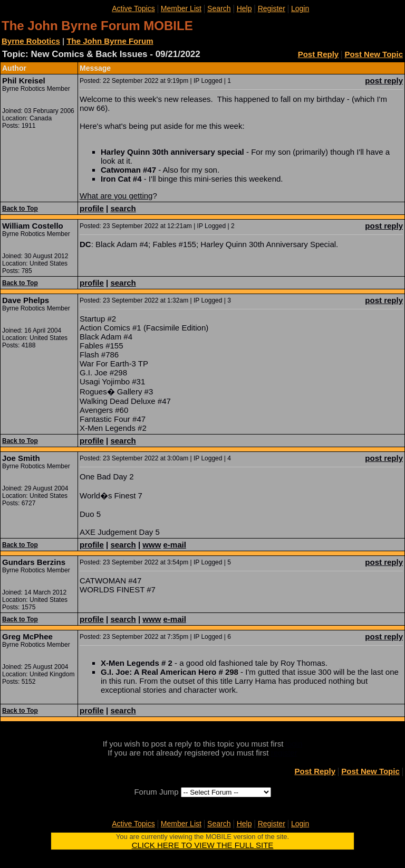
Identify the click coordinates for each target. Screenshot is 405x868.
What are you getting (116, 196)
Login (300, 8)
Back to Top (20, 209)
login (294, 744)
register (284, 753)
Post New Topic (374, 54)
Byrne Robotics (31, 41)
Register (272, 8)
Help (244, 8)
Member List (181, 8)
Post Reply (319, 54)
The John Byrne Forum (110, 41)
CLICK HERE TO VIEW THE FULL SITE (203, 845)
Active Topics (133, 8)
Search (219, 8)
